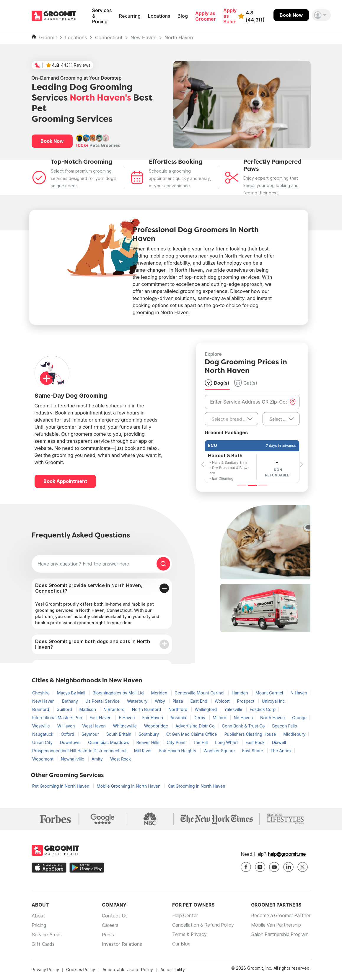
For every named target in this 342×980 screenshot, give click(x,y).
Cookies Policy (81, 970)
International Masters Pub (58, 718)
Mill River (144, 751)
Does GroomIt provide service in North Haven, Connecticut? (89, 588)
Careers (109, 925)
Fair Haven (153, 718)
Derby (200, 718)
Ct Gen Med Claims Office (192, 734)
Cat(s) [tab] (246, 383)
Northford (178, 709)
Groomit (48, 37)
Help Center (183, 916)
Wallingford (206, 709)
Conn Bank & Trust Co (244, 726)
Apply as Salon (230, 16)
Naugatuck (43, 734)
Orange (299, 718)
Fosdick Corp (263, 709)
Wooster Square (220, 751)
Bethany (71, 701)
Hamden (240, 693)
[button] (321, 15)
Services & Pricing (102, 16)
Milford (220, 718)
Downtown (71, 742)
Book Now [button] (52, 141)
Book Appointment (65, 481)
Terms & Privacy (188, 935)
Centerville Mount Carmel (200, 693)
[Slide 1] (242, 485)
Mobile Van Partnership (276, 925)
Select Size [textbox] (280, 419)
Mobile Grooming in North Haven (129, 786)
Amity (98, 759)
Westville (42, 726)
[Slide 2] (252, 485)
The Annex (281, 751)
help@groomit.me (287, 854)
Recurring (130, 16)
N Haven (299, 693)
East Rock (256, 742)
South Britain (119, 734)
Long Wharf (227, 742)
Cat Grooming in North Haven (196, 786)
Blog (183, 16)
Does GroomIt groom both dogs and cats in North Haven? (93, 644)
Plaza (178, 701)
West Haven (94, 726)
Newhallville (73, 759)
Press (107, 935)
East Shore (253, 751)
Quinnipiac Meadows (109, 742)
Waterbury (138, 701)
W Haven (67, 726)
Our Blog (180, 944)
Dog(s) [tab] (217, 383)
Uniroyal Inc (273, 701)
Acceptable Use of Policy (128, 970)
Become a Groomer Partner (280, 916)
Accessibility (173, 970)
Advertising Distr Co (196, 726)
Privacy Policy (45, 970)
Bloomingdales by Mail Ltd (119, 693)
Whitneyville (126, 726)
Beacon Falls (284, 726)
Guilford (65, 709)
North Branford (147, 709)
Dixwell (279, 742)
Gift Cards (43, 944)
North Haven (179, 37)
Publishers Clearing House (251, 734)
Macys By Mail (72, 693)
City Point (177, 742)
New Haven (144, 37)
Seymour (91, 734)
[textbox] (231, 419)
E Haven (127, 718)
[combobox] (231, 419)
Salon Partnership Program (280, 935)
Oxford (68, 734)
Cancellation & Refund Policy (202, 925)
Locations (159, 16)
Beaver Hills (149, 742)
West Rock (120, 759)
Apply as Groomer (206, 16)
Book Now (291, 15)
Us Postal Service (103, 701)
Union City (43, 742)
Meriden (160, 693)
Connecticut (109, 37)
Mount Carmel (270, 693)
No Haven (244, 718)
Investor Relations (121, 944)
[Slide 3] (263, 485)
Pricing (39, 925)
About (38, 916)
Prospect (246, 701)
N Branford (115, 709)
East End (199, 701)
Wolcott (223, 701)
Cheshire (41, 693)
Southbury (149, 734)
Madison (88, 709)
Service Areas (47, 935)
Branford (41, 709)
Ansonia (179, 718)
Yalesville (234, 709)
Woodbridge (157, 726)
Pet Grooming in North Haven (61, 786)
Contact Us (114, 916)
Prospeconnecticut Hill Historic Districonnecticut (80, 751)
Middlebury (294, 734)
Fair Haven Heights (178, 751)
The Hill (201, 742)
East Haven (101, 718)
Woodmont (43, 759)
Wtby (160, 701)
